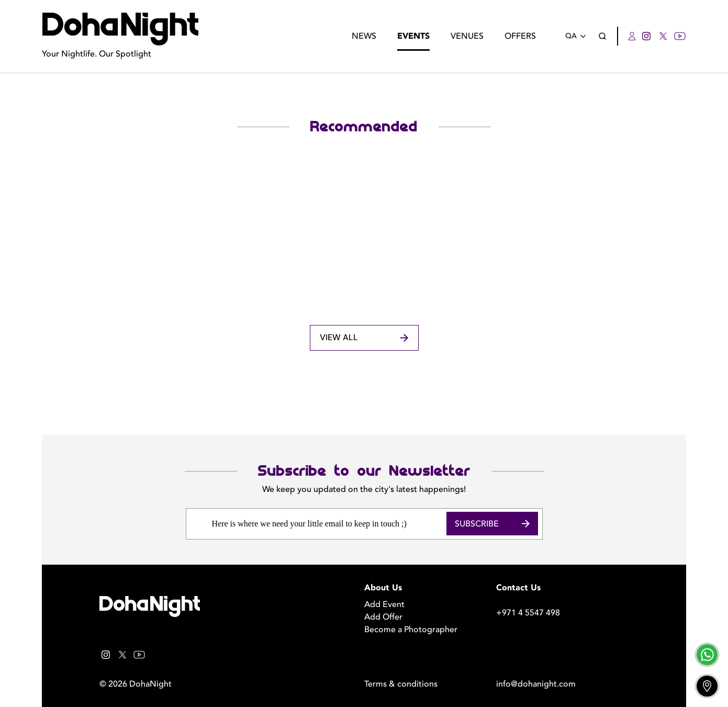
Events (413, 36)
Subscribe (492, 524)
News (364, 36)
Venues (467, 36)
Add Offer (383, 617)
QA (578, 36)
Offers (520, 36)
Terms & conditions (401, 684)
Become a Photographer (411, 630)
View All (364, 338)
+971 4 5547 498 (528, 613)
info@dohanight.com (536, 684)
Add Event (384, 604)
